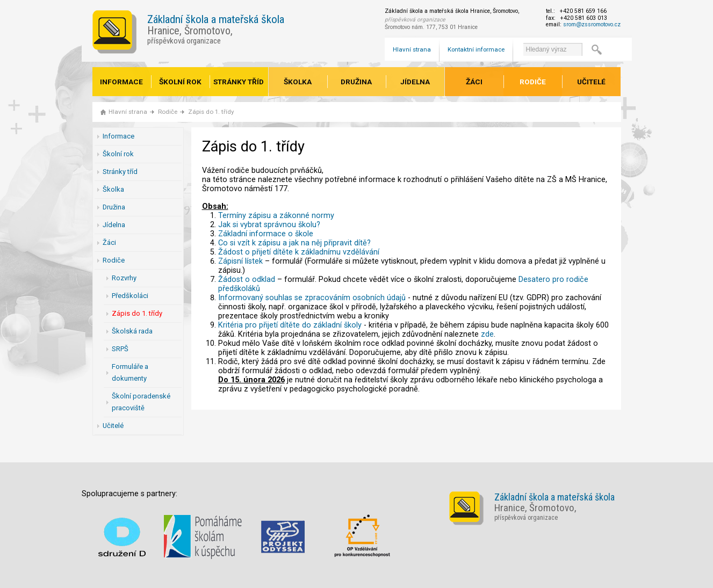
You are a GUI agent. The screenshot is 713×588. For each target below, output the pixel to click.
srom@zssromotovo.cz (592, 24)
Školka (298, 82)
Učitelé (591, 82)
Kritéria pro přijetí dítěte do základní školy (290, 325)
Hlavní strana (412, 49)
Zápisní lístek (240, 261)
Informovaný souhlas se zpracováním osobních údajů (312, 298)
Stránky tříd (239, 82)
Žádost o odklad (247, 280)
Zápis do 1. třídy (211, 112)
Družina (356, 82)
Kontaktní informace (476, 49)
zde (487, 334)
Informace (121, 82)
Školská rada (132, 331)
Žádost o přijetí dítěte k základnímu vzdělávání (299, 252)
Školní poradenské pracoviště (141, 402)
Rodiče (533, 82)
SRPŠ (120, 349)
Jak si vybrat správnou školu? (269, 225)
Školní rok (180, 82)
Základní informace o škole (266, 234)
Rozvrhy (124, 278)
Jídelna (415, 82)
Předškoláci (130, 296)
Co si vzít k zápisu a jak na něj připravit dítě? (294, 243)
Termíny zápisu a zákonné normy (276, 216)
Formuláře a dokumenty (130, 372)
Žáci (474, 82)
